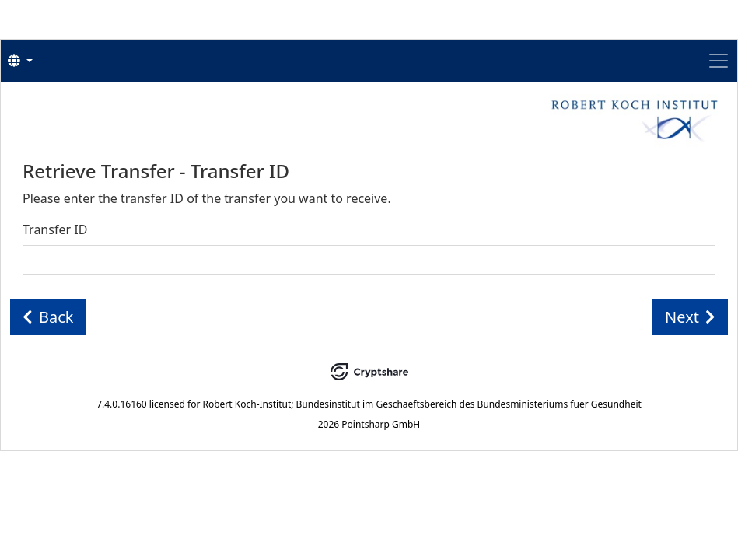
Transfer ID (55, 229)
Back (48, 317)
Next (690, 317)
